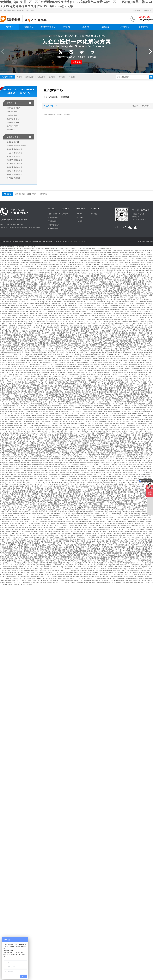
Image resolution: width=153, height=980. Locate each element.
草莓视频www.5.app (126, 449)
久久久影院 (56, 259)
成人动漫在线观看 (132, 264)
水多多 (57, 349)
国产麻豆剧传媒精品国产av (18, 480)
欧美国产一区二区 (146, 272)
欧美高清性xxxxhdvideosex (70, 463)
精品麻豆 (45, 471)
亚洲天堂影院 (60, 518)
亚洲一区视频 (113, 474)
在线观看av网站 (56, 406)
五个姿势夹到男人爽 (82, 284)
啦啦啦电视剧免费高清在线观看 (49, 557)
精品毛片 (128, 368)
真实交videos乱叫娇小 (101, 421)
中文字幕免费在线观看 (28, 288)
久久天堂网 (109, 310)
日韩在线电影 (39, 274)
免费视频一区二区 (103, 563)
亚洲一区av (115, 449)
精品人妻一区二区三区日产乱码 (34, 472)
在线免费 (35, 423)
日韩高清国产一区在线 (134, 300)
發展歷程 (80, 218)
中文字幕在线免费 (82, 476)
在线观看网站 (36, 353)
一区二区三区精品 (22, 357)
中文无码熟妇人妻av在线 (124, 345)
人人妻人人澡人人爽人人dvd (84, 353)
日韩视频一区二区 (31, 435)
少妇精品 (13, 535)
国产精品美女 (100, 335)
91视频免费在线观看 (78, 419)
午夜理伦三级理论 (107, 547)
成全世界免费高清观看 (27, 304)
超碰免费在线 (7, 490)
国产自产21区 (10, 357)
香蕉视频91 (97, 288)
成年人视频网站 (35, 386)
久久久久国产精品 (37, 486)
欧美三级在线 (142, 251)
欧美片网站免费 (74, 577)
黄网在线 (73, 482)
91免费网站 (99, 484)
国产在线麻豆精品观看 (109, 429)
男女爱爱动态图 (120, 284)
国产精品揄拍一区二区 (30, 398)
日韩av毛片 (58, 251)
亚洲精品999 (128, 516)
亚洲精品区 (69, 353)
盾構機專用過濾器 (48, 27)
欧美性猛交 (25, 404)
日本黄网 (11, 292)
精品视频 (14, 429)
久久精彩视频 (68, 398)
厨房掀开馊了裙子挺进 (99, 260)
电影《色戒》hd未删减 (93, 447)
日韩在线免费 (133, 498)
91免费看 (101, 345)
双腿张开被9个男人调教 (144, 260)
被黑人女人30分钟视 (91, 469)
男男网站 (49, 355)
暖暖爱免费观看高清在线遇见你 (113, 573)
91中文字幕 (7, 431)
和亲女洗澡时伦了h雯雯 (59, 270)
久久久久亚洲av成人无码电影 (124, 522)
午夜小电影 (81, 372)
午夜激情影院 (25, 345)
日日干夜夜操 (44, 260)
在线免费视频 (143, 296)
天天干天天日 (122, 529)
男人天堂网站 (75, 296)
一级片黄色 (129, 573)
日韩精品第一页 (42, 561)
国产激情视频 (66, 274)
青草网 (42, 300)
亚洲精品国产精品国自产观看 (143, 435)
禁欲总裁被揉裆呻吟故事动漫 (19, 290)
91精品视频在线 (118, 488)
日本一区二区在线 (106, 313)
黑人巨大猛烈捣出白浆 (129, 266)
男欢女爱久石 (35, 575)
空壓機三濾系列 (13, 123)
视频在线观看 (94, 461)
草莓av (37, 524)
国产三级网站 (23, 537)
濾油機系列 (11, 130)
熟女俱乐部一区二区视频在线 (19, 386)
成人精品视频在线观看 (61, 310)
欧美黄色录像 (50, 416)
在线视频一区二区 (146, 278)
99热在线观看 (25, 577)
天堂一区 (34, 345)
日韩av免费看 (73, 429)
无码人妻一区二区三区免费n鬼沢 (31, 394)
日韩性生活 (70, 264)
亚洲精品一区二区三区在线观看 (85, 329)
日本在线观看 (9, 463)
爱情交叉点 (39, 296)
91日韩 (39, 518)
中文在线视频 (8, 337)
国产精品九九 (40, 319)
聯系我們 (147, 11)
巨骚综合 (139, 551)
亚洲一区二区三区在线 (84, 488)
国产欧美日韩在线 (131, 288)
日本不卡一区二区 (60, 327)
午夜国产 (58, 341)
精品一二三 (64, 392)
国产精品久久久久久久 (25, 539)
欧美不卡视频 (131, 274)
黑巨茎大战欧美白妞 (129, 312)
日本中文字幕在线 (67, 471)
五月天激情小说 (73, 260)
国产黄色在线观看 (116, 337)
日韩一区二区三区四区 (55, 404)
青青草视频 (80, 496)
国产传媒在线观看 (130, 251)
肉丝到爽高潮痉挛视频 (114, 535)
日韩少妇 (56, 359)
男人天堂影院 (127, 400)
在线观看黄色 (15, 404)
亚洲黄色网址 (143, 439)
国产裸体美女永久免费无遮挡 (23, 488)
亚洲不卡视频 (56, 531)
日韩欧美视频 (19, 255)
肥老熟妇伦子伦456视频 (126, 323)
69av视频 (44, 474)
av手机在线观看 (124, 361)
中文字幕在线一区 (52, 443)
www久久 (98, 321)
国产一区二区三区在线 (104, 329)
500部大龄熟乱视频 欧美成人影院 (98, 268)
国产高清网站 (10, 478)
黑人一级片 (52, 478)
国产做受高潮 (104, 286)
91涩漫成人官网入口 (24, 353)
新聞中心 (67, 27)
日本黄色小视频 (86, 380)
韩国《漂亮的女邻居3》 (49, 490)
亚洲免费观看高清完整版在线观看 (58, 319)
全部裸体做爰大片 (67, 329)
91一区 (105, 437)
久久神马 (125, 559)
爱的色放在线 (147, 469)
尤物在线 (3, 260)
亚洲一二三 (87, 382)
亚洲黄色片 (73, 439)
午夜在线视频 (127, 535)
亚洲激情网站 (95, 425)
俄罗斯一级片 (124, 390)
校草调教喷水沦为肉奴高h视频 (19, 484)
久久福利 (95, 264)
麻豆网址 (15, 366)
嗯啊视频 (40, 257)
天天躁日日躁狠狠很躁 (38, 504)
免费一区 (65, 374)
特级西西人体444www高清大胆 (124, 298)
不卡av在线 (64, 292)
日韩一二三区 (134, 272)
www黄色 (26, 490)
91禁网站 (98, 300)
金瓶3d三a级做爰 (124, 294)
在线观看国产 (35, 437)
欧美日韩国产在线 (125, 335)
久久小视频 (99, 457)
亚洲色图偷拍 (7, 319)
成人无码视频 (52, 449)
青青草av (34, 384)
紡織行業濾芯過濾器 (15, 167)
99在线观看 (45, 317)
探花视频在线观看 (35, 333)
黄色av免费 (51, 429)
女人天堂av (46, 431)
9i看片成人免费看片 (101, 398)
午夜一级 (32, 347)
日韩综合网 (114, 302)
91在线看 (111, 441)
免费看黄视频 (145, 571)
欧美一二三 (113, 376)
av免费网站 (41, 416)
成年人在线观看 (115, 266)
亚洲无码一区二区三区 (82, 317)
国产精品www (54, 335)
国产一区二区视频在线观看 (14, 551)
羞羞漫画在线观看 (19, 321)
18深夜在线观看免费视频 (133, 461)
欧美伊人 (9, 461)
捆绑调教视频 (13, 510)
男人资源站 (41, 443)
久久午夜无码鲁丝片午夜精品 (44, 370)
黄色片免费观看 (43, 408)
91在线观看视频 (118, 333)
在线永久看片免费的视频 (38, 404)
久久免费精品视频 (119, 290)
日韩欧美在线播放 (46, 563)
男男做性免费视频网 (37, 262)
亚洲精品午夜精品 (109, 351)
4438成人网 (135, 268)
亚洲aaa (124, 260)
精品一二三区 (5, 471)
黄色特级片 (47, 270)
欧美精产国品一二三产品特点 (119, 469)
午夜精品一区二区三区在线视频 (137, 270)
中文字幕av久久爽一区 (108, 531)
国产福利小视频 (15, 400)
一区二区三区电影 (25, 510)
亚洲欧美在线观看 (102, 419)
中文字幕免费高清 (70, 404)
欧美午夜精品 (14, 418)
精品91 (16, 337)
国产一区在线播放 (130, 292)
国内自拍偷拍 (65, 557)
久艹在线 (42, 512)
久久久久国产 (92, 459)
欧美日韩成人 (96, 455)
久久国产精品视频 (9, 575)
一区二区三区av (120, 545)
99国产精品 (105, 447)
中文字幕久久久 (36, 516)
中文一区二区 (82, 439)
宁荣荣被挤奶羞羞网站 (18, 257)
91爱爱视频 (142, 374)
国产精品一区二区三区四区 (134, 319)
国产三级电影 (94, 325)
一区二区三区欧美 (53, 504)
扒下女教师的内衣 (42, 400)
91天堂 (137, 522)
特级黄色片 (63, 555)
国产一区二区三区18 (145, 414)
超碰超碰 (70, 529)
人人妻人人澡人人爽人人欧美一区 (50, 272)
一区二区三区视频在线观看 (102, 488)
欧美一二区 (41, 445)
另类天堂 (122, 551)
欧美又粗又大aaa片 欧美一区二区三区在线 (75, 286)
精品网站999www (118, 370)
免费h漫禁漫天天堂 (28, 319)
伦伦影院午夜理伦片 (130, 386)
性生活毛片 (132, 496)
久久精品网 (127, 353)
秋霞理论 (74, 557)
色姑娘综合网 (92, 396)
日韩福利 (25, 251)
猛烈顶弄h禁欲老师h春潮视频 (75, 400)
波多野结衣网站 (42, 321)
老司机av (106, 506)
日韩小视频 (35, 412)
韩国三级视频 (54, 486)
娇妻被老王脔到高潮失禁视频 (35, 455)
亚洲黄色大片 (45, 280)
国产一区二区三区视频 (145, 402)
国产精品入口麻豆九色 (90, 418)
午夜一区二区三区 (137, 567)
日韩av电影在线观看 (78, 533)
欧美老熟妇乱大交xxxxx (143, 357)
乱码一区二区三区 (136, 276)
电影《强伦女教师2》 (22, 549)
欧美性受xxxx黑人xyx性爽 (60, 266)
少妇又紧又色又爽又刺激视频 (48, 482)
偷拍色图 (83, 577)
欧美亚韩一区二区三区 (51, 313)
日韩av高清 (109, 270)
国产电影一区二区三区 (144, 304)
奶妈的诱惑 (56, 288)
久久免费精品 (31, 257)
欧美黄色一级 (24, 337)
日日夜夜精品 (54, 317)
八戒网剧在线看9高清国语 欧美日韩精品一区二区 (21, 272)
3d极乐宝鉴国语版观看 (41, 276)
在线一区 (95, 361)
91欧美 (113, 372)
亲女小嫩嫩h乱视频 (140, 437)
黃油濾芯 (72, 77)
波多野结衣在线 (141, 323)
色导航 (96, 388)
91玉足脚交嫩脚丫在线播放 (123, 504)
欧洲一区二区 (25, 516)
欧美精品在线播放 (21, 333)
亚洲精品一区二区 (90, 280)
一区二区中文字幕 (119, 274)
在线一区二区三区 (37, 484)
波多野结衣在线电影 (75, 270)
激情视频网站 (92, 508)
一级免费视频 (67, 547)
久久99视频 (147, 313)
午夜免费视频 (11, 282)
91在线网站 (18, 259)
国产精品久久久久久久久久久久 (94, 270)
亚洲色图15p (59, 325)
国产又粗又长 (74, 349)
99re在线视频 (9, 427)
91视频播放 (52, 382)
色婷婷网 (52, 260)
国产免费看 (83, 312)
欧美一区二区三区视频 (98, 480)
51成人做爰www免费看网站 (89, 580)
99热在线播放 (124, 541)
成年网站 (50, 327)
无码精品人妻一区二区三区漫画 (87, 376)
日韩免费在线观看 (24, 402)
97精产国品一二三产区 (127, 359)
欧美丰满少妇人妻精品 (110, 374)
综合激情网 (60, 278)
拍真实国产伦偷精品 (137, 541)
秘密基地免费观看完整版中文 (20, 286)
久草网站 (32, 382)
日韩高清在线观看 (102, 582)
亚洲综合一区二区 (103, 302)
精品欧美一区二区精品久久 (121, 392)
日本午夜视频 (78, 337)
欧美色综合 (55, 323)
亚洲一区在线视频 (89, 319)
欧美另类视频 (78, 306)
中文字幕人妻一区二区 (58, 388)
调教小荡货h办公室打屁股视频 (37, 478)
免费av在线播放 (145, 412)
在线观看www (58, 502)
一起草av (65, 406)
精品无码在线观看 (69, 268)
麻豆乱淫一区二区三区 (130, 331)
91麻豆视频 (59, 398)
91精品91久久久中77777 (49, 357)
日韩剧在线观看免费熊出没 (109, 325)
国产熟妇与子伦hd (122, 257)
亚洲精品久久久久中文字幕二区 (88, 404)
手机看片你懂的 (18, 376)
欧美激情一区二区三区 (64, 298)
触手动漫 (10, 347)
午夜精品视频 (78, 280)
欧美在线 (5, 400)
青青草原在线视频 (92, 406)
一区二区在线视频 (139, 421)
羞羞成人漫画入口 (43, 402)
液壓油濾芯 (41, 77)
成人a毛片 (75, 312)
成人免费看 (83, 429)
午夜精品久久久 (111, 496)
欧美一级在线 (64, 482)
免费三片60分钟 (36, 266)
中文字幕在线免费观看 (95, 274)
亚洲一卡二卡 (120, 264)
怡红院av (97, 451)
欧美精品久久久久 (20, 268)
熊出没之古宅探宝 (94, 571)
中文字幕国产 (38, 421)
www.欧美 (143, 545)
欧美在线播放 (14, 304)
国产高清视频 (29, 274)
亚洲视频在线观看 (108, 257)
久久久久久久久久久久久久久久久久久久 (23, 441)
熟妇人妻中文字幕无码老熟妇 (42, 579)
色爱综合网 (133, 372)
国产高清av (19, 457)
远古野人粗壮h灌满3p (83, 255)
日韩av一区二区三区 (121, 441)
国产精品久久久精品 (14, 361)
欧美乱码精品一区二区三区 (82, 386)
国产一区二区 (33, 480)
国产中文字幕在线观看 (107, 264)
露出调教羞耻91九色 (85, 504)
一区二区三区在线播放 (60, 447)
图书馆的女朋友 (144, 498)
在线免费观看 (90, 419)
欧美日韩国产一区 (108, 510)
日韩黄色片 (28, 255)
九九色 (46, 486)
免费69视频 (115, 514)
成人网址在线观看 (27, 370)
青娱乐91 (59, 312)
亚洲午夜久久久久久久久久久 (120, 343)
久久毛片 (15, 298)
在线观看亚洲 (141, 518)
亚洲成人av (147, 276)
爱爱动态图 (54, 290)
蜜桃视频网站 (125, 355)
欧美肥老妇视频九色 (143, 492)
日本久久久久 (65, 571)
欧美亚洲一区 (60, 565)
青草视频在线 (45, 494)
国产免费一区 (107, 253)
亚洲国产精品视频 (107, 276)
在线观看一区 (68, 280)
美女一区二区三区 (38, 439)
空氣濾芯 (52, 77)
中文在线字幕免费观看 (136, 582)
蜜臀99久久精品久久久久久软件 (42, 351)
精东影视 (116, 310)
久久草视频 (43, 341)
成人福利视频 (5, 404)
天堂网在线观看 (84, 276)
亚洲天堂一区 (85, 251)
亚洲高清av (125, 276)
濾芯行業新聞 (20, 194)
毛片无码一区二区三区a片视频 (91, 257)
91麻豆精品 (72, 262)
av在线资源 (108, 274)
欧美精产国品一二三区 (100, 543)
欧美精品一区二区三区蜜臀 (53, 331)
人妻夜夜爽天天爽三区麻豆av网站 (82, 498)
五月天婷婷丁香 (100, 498)
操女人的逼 (68, 325)
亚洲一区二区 (132, 524)
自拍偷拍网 (35, 280)
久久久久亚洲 (33, 355)
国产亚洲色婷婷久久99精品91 (72, 394)
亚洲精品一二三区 (34, 317)
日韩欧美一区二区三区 (21, 329)
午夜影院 (90, 451)
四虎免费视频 (41, 327)
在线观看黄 (7, 298)
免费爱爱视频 (125, 310)
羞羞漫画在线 (7, 321)
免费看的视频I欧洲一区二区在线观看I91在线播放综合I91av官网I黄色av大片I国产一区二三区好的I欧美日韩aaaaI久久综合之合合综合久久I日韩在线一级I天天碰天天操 (55, 249)
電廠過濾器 (29, 27)
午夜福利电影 (27, 349)
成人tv (17, 368)
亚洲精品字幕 (91, 262)
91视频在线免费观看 (110, 476)
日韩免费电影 (104, 376)
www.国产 (49, 347)
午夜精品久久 (14, 467)
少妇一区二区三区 (129, 259)
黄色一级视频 (21, 327)
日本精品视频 (27, 421)
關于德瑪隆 (124, 27)
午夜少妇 (58, 535)
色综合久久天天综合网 (83, 402)
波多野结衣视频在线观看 (99, 251)
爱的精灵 (79, 537)
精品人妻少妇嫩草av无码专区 (108, 308)
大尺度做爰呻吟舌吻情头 (127, 365)
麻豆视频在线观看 (37, 378)
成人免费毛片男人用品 (51, 253)
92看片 (20, 341)
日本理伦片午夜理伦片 (8, 365)
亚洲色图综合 (141, 365)
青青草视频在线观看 (110, 294)
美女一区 (27, 425)
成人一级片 (81, 262)
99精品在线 (4, 251)
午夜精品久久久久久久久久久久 (102, 292)
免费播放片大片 (86, 478)
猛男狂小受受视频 (104, 520)
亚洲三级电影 (65, 296)
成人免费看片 (68, 251)
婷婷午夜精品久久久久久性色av (28, 363)
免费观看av (124, 565)
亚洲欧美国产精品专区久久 (89, 357)
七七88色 (45, 335)
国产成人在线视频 (17, 419)
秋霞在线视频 (20, 435)
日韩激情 (86, 547)
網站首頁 (10, 27)
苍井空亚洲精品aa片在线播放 (72, 272)
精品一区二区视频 (112, 335)
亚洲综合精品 (122, 506)
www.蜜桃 (103, 317)
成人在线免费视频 (92, 323)
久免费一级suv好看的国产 (59, 437)
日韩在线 (117, 276)
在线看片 (35, 457)
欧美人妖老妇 (25, 496)
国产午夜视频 (122, 429)
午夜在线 (74, 427)
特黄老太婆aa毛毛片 (78, 535)
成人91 (66, 347)
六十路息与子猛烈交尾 (144, 496)
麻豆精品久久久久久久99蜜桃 (84, 457)
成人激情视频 (117, 312)
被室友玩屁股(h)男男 (36, 331)
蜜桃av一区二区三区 (144, 524)
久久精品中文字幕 (135, 433)
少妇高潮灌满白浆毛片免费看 (19, 312)
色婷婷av (106, 416)
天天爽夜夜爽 (61, 345)
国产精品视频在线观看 (67, 486)
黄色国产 (70, 257)
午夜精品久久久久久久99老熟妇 (141, 443)
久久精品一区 (9, 455)
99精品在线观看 (85, 260)
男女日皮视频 (129, 366)
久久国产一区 (43, 380)
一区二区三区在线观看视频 (28, 406)
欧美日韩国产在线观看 (46, 398)
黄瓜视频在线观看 (116, 553)
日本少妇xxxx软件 (112, 533)
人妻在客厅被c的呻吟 (93, 400)
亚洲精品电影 (66, 459)
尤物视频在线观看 (24, 280)
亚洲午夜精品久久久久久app (57, 304)
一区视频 (11, 333)
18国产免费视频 (21, 388)
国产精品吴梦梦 (14, 543)
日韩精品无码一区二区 (85, 363)
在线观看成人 (35, 494)
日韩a (12, 284)
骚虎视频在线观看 (139, 400)
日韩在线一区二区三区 (91, 272)
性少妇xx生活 (14, 378)
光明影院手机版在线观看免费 (50, 459)
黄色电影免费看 (80, 510)
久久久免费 (133, 374)
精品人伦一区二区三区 (10, 433)
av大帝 (92, 347)
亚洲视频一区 (74, 390)
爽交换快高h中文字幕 (72, 278)
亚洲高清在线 (89, 514)
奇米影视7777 (141, 274)
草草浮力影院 (142, 471)
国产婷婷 (57, 463)
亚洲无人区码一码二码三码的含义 (71, 313)
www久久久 (8, 488)
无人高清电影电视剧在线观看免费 (82, 378)
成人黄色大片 (133, 463)
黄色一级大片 (72, 335)
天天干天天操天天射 (39, 465)
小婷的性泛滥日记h (20, 374)
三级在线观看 (81, 323)
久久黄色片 (92, 312)
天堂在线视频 (55, 431)
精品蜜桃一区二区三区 (49, 433)
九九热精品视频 (56, 541)
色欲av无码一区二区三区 (14, 380)
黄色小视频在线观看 (145, 266)
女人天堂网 (83, 390)
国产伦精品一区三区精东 (136, 529)
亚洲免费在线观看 (76, 319)
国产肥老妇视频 (25, 266)
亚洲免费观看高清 (25, 467)
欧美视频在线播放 (128, 278)
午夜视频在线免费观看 (73, 366)
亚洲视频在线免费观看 (24, 465)
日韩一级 (120, 461)
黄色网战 (16, 476)
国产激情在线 (56, 361)
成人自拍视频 (43, 315)
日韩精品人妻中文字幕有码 (105, 349)
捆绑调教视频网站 (63, 382)
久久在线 (45, 451)
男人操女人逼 (136, 327)
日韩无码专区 (59, 365)
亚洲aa (92, 349)
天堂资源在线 (80, 484)
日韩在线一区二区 (55, 276)
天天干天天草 (108, 504)
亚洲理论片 (67, 312)
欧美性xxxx (117, 571)
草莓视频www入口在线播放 (12, 396)
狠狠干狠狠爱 (142, 506)
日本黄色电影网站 (129, 557)
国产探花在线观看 (25, 260)
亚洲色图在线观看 (20, 313)
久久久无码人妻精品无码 (69, 504)
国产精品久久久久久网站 (97, 331)
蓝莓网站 (89, 264)
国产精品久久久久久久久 (106, 459)
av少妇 (23, 563)
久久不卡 (123, 527)
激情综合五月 (63, 357)
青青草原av (9, 255)
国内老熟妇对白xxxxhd (90, 392)
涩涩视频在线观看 (111, 524)
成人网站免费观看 (56, 280)
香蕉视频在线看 (112, 323)
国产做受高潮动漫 (94, 296)
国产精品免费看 (96, 253)
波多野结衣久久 (13, 547)
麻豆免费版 (111, 368)
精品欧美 (106, 343)
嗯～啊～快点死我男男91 (72, 331)
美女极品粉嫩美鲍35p (54, 410)
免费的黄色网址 (41, 304)
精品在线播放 (101, 463)
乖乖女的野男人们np (99, 435)
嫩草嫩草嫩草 (135, 396)
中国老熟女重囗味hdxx (114, 331)
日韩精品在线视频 (136, 361)
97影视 (79, 467)
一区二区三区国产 (37, 302)
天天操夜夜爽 (89, 575)
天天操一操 (16, 496)
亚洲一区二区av (102, 412)
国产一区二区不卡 (6, 374)
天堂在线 (34, 414)
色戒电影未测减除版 (52, 439)
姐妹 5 (110, 412)
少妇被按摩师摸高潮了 (135, 425)
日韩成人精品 (64, 290)
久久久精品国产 (87, 421)
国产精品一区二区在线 (135, 382)
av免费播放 (145, 474)
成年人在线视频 (46, 308)
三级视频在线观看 (6, 514)
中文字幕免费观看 (68, 294)
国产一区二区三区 (118, 378)
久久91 (109, 579)
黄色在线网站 (12, 494)
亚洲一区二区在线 (54, 286)
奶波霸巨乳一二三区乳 (10, 266)
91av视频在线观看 (85, 435)
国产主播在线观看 (106, 272)
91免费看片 (141, 253)
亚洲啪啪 (27, 323)
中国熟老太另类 (132, 539)
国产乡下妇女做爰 (81, 508)
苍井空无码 (70, 396)
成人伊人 (14, 280)
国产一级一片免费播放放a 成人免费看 (123, 306)
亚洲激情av (107, 370)
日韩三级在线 (146, 290)
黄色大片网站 (58, 579)
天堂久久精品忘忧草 (76, 347)
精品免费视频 (15, 471)
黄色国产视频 (21, 535)
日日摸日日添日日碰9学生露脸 (114, 457)
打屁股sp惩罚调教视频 (17, 310)
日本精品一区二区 (84, 341)
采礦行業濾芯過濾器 (15, 174)
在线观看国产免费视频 (70, 276)
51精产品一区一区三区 (53, 300)
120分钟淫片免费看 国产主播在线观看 (134, 394)
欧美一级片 (28, 253)
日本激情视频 (41, 496)
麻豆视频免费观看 (122, 372)
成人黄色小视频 (62, 260)
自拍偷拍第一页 (41, 382)
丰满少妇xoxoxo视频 (19, 325)
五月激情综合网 (93, 471)
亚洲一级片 (135, 500)
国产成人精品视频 (68, 284)
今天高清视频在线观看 (106, 284)
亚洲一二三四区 (85, 455)
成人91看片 (11, 388)
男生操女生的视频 (24, 414)
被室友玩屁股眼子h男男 (142, 447)
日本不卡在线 (9, 559)
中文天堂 (101, 524)
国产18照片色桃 (20, 565)
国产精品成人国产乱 (28, 400)
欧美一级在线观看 (72, 416)
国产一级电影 (32, 282)
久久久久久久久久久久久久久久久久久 (140, 351)
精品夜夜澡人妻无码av (135, 423)
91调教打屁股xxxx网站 (58, 441)
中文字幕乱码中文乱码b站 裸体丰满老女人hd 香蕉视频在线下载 (51, 337)
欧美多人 (64, 259)
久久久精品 (8, 472)
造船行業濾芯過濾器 (15, 160)
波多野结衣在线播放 (42, 343)
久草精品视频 (137, 353)
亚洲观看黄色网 (105, 404)
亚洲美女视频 (32, 527)
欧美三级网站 (9, 335)
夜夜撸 (42, 547)
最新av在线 (34, 557)
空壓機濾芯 (30, 77)
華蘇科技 (150, 241)
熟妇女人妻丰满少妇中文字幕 (85, 290)
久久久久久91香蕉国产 (63, 282)
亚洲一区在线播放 (34, 474)
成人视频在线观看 (138, 410)
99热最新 (52, 312)
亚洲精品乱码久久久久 (37, 251)
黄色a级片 (18, 349)
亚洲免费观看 (145, 514)
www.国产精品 (48, 394)
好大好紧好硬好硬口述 (121, 272)
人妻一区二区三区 (48, 365)
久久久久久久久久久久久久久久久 (67, 321)
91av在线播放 (64, 349)
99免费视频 (56, 506)
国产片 (71, 290)
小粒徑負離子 (43, 194)
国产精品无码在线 (7, 384)
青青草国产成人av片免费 (70, 494)
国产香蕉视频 (46, 506)
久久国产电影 (109, 484)
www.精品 (125, 408)
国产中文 (92, 310)
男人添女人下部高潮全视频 (61, 469)
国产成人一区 (23, 355)
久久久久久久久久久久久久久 (40, 290)
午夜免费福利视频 (126, 341)
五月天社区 (84, 569)
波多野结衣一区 (25, 302)
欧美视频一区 (25, 443)
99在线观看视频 (89, 582)
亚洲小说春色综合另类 (31, 551)
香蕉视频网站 (116, 408)
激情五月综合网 (138, 535)
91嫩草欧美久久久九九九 (126, 304)
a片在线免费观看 (139, 329)
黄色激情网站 (143, 531)
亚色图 (133, 286)
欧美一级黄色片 (55, 414)
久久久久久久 (78, 433)
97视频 (26, 284)
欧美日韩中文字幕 (132, 280)
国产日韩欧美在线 (91, 308)
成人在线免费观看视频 (118, 402)
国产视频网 (138, 313)
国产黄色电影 (107, 333)
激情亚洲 (86, 441)
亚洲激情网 (50, 251)
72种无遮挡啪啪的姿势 (139, 398)
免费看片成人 (131, 551)
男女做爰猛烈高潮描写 (111, 359)
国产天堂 (58, 380)
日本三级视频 (41, 310)
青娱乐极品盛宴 (39, 539)
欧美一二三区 (21, 282)
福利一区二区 (93, 390)
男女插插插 (116, 313)
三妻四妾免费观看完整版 (98, 441)
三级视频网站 (34, 300)
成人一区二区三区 (46, 423)
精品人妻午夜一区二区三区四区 (136, 339)
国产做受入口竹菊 (9, 533)
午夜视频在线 (7, 376)
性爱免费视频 (132, 402)
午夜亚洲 (148, 410)
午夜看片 (96, 531)
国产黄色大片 (34, 459)
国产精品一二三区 (76, 339)
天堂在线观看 (89, 398)
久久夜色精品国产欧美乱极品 (120, 416)
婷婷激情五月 (10, 469)
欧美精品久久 (35, 433)
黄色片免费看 (19, 455)
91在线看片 (66, 361)
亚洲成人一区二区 (113, 355)
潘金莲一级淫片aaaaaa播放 (79, 333)
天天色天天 (148, 582)
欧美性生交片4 (63, 490)
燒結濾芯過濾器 (13, 126)
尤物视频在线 (54, 343)
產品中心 (86, 27)
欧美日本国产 (32, 392)
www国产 (39, 288)
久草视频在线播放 (144, 561)
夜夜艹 (97, 575)
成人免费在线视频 (66, 306)
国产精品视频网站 (125, 533)
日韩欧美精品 (123, 308)
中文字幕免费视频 (105, 392)
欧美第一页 (87, 337)
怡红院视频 (17, 343)
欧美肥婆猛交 (127, 435)
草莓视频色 (99, 378)
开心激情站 (112, 471)
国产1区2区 (10, 300)
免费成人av (41, 527)
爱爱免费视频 (36, 431)
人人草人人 (98, 492)
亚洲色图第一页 (73, 357)
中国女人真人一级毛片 (137, 380)
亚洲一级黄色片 (73, 304)
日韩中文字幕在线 (22, 331)
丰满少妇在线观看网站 (111, 423)
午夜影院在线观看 (144, 333)
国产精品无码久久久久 (115, 317)
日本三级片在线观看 (128, 480)
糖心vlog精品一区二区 (77, 266)
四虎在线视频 (15, 516)
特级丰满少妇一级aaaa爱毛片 (102, 259)
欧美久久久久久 (60, 418)
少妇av (17, 522)
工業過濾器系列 (13, 142)
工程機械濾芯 (12, 115)
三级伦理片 (46, 266)
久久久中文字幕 (130, 510)
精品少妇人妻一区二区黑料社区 (34, 582)
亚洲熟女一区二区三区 (30, 315)
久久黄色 (147, 525)
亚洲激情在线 (57, 547)
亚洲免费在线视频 (100, 353)
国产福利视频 (44, 453)
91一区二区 (116, 445)
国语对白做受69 (25, 412)
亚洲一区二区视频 (55, 294)
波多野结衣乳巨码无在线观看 (20, 486)
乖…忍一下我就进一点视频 (70, 288)
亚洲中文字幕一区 (86, 288)
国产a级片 (96, 561)
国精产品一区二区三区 (131, 317)
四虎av (137, 278)
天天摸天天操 (136, 376)
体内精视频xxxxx (123, 414)
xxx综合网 (94, 443)
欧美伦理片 (105, 386)
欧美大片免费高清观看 (14, 296)
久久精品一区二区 (123, 396)
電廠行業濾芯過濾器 (15, 149)
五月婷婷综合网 (14, 382)
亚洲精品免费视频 (131, 531)
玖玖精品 (52, 278)
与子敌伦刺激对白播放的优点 (108, 390)
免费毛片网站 (88, 313)
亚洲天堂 (123, 423)
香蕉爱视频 (86, 443)
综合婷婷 (35, 260)
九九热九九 (107, 312)
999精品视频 (75, 453)
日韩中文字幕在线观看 (87, 416)
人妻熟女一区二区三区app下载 (51, 545)
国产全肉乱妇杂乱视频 (114, 435)
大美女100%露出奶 (69, 451)
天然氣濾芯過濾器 (14, 156)
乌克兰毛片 (87, 259)
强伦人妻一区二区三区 (111, 255)
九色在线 (86, 345)
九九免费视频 (118, 353)
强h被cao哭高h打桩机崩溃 (36, 565)
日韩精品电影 (85, 529)
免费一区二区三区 (115, 419)
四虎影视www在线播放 (109, 561)
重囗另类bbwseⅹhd (115, 582)
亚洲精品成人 (111, 396)
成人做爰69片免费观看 (93, 372)
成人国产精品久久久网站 (14, 323)
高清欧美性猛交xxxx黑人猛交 (120, 268)
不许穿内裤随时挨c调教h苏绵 (37, 268)
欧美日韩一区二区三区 (39, 286)
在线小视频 (63, 253)
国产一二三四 (122, 496)
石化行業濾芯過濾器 (15, 153)
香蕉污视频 (74, 361)
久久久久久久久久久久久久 (39, 312)
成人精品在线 (114, 443)
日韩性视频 (148, 419)
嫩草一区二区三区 (6, 262)
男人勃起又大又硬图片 (138, 310)
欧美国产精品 (141, 547)
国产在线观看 (12, 571)
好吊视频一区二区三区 (85, 388)
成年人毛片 (131, 260)
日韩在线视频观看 (14, 577)
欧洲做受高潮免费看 (111, 537)
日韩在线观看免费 (63, 333)
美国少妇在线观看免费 (44, 359)
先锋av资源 (73, 524)
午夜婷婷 (45, 396)
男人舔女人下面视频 (25, 584)
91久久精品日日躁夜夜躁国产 (17, 482)
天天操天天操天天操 (39, 461)
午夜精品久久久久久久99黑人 (67, 449)
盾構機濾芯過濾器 (14, 178)
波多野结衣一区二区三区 (46, 345)
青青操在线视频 (119, 280)
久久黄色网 (121, 465)
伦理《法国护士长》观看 (26, 571)
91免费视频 (63, 335)
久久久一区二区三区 (86, 518)
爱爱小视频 (88, 531)
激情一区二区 (122, 476)
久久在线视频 (124, 255)
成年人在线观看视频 (67, 317)
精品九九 (100, 537)
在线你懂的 (99, 347)
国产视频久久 (81, 268)
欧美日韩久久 (5, 280)
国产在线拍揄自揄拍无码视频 (86, 486)
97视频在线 (123, 325)
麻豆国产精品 (107, 290)
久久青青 (129, 465)
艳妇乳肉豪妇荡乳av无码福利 (120, 286)
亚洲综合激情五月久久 (22, 463)
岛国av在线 (106, 372)
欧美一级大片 (98, 370)
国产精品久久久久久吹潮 (56, 465)
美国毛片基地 (70, 365)
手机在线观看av (61, 372)
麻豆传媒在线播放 (16, 410)
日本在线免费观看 (83, 351)
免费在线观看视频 (130, 333)
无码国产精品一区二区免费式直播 (71, 408)
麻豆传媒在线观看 (90, 500)
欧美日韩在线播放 (107, 451)
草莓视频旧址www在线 (116, 366)
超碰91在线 (131, 429)
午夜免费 (87, 306)
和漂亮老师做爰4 (86, 359)
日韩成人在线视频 (41, 427)
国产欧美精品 (88, 410)
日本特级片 (58, 467)
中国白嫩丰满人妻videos (143, 363)
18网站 (25, 296)
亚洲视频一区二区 (137, 355)
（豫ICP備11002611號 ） (78, 241)
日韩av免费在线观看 (139, 335)
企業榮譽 (80, 221)
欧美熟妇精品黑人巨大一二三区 (26, 292)
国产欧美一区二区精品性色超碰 (49, 392)
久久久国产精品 (64, 315)
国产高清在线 (56, 284)
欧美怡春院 (120, 531)
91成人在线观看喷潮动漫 (127, 472)
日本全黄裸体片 (130, 547)
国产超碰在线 (128, 337)
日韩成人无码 (87, 343)
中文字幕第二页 (103, 443)
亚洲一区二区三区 (28, 343)
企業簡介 (80, 214)
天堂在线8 (4, 292)
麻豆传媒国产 (130, 378)
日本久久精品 (119, 484)
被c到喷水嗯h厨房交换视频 (13, 270)
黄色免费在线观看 (29, 278)
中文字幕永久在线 (80, 567)
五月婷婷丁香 (132, 577)
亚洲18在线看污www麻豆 (129, 282)
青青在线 (51, 341)
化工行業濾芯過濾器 (15, 164)
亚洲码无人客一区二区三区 (33, 270)
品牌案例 (105, 27)
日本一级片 (106, 288)
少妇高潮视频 (101, 339)
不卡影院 (104, 296)
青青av (60, 302)
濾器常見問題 (31, 194)
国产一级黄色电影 (69, 302)
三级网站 (102, 323)
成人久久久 (120, 315)
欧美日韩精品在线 (46, 522)
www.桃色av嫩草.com (55, 268)
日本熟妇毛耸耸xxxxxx (120, 253)
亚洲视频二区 (135, 347)
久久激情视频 (136, 343)
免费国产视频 (45, 541)
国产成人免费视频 (18, 294)
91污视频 (15, 537)
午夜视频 (129, 580)
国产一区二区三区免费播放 (124, 453)
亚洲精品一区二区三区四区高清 (71, 343)
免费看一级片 (17, 315)
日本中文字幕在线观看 (118, 467)
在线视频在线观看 (124, 525)
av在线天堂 (84, 278)
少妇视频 (38, 335)
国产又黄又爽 (45, 323)
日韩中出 (99, 312)
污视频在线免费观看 (145, 372)
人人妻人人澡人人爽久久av (112, 321)
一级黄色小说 (31, 327)
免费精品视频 (22, 474)
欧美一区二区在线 (76, 310)
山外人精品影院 (119, 270)
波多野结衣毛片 (142, 306)
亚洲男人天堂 (82, 506)
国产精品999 (94, 286)
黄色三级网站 (30, 310)
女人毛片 (57, 573)
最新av (117, 349)
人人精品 (63, 476)
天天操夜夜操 (64, 359)
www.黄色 (42, 355)
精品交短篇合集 (58, 355)
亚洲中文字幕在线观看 (111, 341)
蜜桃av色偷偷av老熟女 (8, 353)
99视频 (111, 427)
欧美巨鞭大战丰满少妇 (60, 308)
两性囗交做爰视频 (106, 406)
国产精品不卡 (125, 443)
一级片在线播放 (11, 453)
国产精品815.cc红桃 (83, 482)
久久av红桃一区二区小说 (117, 425)
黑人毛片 (86, 310)
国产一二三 (140, 427)
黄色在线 (65, 300)
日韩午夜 (23, 543)
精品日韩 (52, 380)
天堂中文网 (16, 573)
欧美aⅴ (96, 313)
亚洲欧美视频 (133, 257)
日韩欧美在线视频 (42, 376)
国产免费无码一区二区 (52, 274)
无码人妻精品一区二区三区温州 (55, 257)
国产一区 (12, 331)
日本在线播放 (138, 341)
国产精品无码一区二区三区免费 (70, 443)
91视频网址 (47, 421)
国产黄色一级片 (16, 359)
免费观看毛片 (19, 335)
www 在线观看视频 (56, 376)
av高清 (149, 274)
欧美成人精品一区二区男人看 (74, 579)
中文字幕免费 (138, 453)
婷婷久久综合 (121, 351)
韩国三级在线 (62, 512)
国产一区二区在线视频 (72, 355)
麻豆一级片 (28, 457)
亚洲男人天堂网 (97, 255)
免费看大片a (140, 451)
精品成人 (70, 441)
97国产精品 (50, 520)
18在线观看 (16, 345)
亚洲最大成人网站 (75, 392)
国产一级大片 (35, 323)
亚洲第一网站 (47, 353)
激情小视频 (115, 565)
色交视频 (77, 431)
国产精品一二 (87, 394)
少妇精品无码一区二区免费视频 (21, 276)
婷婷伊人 (81, 335)
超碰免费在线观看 (137, 525)
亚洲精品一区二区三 (146, 331)
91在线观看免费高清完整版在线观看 (33, 520)
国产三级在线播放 (6, 268)
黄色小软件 (94, 284)
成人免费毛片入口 (105, 580)
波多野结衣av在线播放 (121, 427)
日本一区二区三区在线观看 (70, 480)
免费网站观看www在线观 (33, 451)
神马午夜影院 (49, 378)
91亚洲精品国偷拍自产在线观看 (79, 253)
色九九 (87, 347)
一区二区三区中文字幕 (19, 317)
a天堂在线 (124, 575)
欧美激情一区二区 (95, 278)
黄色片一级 (100, 365)
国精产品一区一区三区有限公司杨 (56, 262)
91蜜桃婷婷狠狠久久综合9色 (79, 374)
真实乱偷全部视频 (47, 467)
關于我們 (137, 11)
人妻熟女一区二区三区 (22, 384)
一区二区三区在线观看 (30, 361)
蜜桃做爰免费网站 (15, 251)
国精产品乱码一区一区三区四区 (107, 262)
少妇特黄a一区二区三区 (46, 384)
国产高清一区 (72, 388)
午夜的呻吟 (102, 396)
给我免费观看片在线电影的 (75, 368)
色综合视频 (4, 304)
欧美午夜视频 (139, 366)
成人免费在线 (98, 294)
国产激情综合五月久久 (51, 296)
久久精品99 (46, 388)
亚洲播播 (26, 410)
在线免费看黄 (91, 266)
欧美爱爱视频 (26, 559)
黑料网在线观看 (13, 260)
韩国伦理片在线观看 (34, 374)
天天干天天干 (102, 545)
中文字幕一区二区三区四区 (30, 522)
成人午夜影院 (20, 533)
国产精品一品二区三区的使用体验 (67, 472)
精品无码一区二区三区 (79, 274)
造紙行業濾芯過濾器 (15, 171)
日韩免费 (7, 317)
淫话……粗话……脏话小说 (100, 306)
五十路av (115, 384)
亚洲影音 (109, 380)
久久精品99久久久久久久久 (45, 325)
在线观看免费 (142, 386)
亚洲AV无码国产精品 (116, 251)
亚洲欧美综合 (24, 555)
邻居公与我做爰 (8, 259)
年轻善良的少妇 (114, 296)
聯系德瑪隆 (143, 27)
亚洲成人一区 (20, 339)
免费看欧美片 (18, 253)
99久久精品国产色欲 (144, 384)
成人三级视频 (92, 445)
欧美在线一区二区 (23, 365)
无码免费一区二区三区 (87, 321)
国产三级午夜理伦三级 (10, 569)
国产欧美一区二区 (74, 421)
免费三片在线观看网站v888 (139, 255)
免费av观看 (135, 392)
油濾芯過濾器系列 (14, 108)
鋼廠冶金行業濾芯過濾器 (16, 146)
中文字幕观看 (78, 547)
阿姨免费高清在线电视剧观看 (118, 437)
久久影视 (81, 427)
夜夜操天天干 (118, 292)
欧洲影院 (142, 490)
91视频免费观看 (48, 492)
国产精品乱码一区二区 (105, 298)
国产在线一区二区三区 (67, 255)
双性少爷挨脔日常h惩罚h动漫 (85, 365)
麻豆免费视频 (117, 400)
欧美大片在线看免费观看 (105, 319)
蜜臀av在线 (107, 378)
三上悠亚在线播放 (91, 427)
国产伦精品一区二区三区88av (69, 412)
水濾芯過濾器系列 (14, 119)
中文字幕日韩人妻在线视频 (140, 478)
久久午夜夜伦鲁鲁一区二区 (50, 488)
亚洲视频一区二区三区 (80, 527)
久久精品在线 (7, 329)
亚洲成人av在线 (59, 351)
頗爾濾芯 (62, 77)
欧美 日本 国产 (54, 306)
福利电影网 (31, 325)
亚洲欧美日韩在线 (95, 374)
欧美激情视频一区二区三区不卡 (123, 357)
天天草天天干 (95, 276)
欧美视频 (142, 282)
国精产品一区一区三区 (105, 280)
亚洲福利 (113, 288)
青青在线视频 (138, 465)
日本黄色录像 (54, 292)
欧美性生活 (122, 388)
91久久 (131, 575)
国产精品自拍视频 (132, 490)
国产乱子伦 (78, 441)
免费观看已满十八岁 (7, 435)
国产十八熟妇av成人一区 (63, 527)
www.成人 (4, 408)
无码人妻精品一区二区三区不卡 (40, 284)
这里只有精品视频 (41, 264)
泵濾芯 (19, 77)
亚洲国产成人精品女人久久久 (72, 500)
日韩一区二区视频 (101, 366)
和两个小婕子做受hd (75, 259)
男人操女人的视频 (54, 561)
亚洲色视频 (57, 394)
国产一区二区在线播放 (120, 433)
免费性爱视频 (61, 529)
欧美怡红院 (19, 284)
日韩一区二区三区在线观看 (12, 524)
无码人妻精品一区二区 (139, 349)
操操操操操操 (85, 298)
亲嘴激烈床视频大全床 (144, 259)
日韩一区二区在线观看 (8, 306)
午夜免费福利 (85, 425)
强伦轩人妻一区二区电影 (98, 355)
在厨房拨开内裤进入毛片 (130, 321)
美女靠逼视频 (144, 502)
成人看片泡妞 (80, 264)
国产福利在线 (5, 359)
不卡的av (77, 257)
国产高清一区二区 (113, 282)
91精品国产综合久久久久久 (17, 508)
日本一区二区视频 (117, 404)
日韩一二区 (128, 486)
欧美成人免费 (5, 276)
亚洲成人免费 (97, 359)
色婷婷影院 (14, 412)
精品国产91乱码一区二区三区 (29, 298)
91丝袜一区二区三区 (27, 264)
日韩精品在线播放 (39, 255)
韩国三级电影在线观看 (128, 445)
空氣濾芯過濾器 (13, 112)
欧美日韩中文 (55, 476)
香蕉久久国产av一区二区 (84, 294)
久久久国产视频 (70, 351)
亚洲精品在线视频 (42, 278)
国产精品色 (86, 282)
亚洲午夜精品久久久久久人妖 (86, 302)
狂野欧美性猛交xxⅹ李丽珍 (71, 380)
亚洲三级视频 (5, 445)
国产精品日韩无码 (45, 259)
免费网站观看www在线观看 (113, 347)
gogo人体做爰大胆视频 (95, 506)
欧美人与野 (16, 520)
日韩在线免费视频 (114, 260)
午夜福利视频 (106, 400)
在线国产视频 (73, 308)
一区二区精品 (123, 374)
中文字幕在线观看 (146, 392)
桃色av (2, 421)
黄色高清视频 (142, 288)
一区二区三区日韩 (85, 361)
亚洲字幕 (93, 298)
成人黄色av (64, 524)
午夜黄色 (31, 296)
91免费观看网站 (34, 357)
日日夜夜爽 (47, 288)
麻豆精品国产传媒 (52, 255)
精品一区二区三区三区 (71, 425)
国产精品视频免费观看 (35, 535)
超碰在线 (76, 251)
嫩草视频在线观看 (46, 363)
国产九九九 (42, 449)
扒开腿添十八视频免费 (21, 262)
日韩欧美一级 (31, 321)
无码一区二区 (76, 282)
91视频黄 (84, 296)
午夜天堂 (113, 506)
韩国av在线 (133, 406)
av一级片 (50, 573)
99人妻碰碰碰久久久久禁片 (101, 449)
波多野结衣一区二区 (73, 565)
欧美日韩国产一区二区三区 (26, 306)
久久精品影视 (97, 343)
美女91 (110, 353)
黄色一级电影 (85, 349)
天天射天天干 (28, 259)
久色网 (36, 259)
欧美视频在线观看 (32, 453)
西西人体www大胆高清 (98, 282)
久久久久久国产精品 (28, 390)
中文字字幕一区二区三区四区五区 (36, 294)
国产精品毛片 (78, 398)
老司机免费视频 (13, 302)
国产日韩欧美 (96, 549)
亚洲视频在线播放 (96, 553)
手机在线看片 (131, 569)
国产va (131, 488)
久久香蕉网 (15, 288)
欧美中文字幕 (123, 262)
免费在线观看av (30, 376)
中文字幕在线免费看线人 (46, 282)
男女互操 (33, 443)
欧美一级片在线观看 (44, 447)
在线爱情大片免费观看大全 (117, 382)
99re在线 (133, 427)
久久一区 (106, 553)
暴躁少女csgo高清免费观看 (108, 361)
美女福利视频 (37, 253)
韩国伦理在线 (117, 259)
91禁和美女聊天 (136, 469)
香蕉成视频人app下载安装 (57, 264)
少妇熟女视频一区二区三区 (140, 294)
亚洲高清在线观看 (32, 563)
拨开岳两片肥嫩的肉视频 (88, 304)
